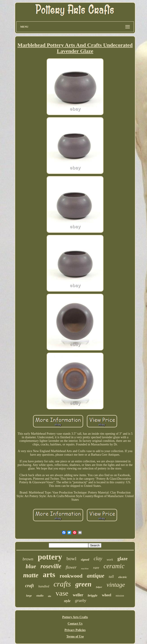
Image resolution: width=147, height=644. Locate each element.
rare (96, 568)
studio (40, 596)
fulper (99, 587)
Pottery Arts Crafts (75, 617)
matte (31, 575)
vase (62, 593)
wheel (107, 595)
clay (98, 559)
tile (50, 596)
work (110, 560)
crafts (62, 584)
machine (85, 569)
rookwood (71, 576)
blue (31, 566)
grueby (81, 601)
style (67, 601)
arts (49, 575)
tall (111, 577)
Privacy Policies (75, 630)
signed (85, 560)
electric (123, 577)
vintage (116, 585)
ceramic (114, 566)
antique (96, 576)
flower (71, 567)
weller (78, 595)
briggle (93, 595)
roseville (51, 566)
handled (44, 586)
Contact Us (75, 624)
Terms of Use (75, 637)
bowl (71, 559)
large (29, 596)
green (83, 584)
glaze (122, 559)
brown (28, 559)
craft (30, 586)
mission (120, 596)
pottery (50, 557)
